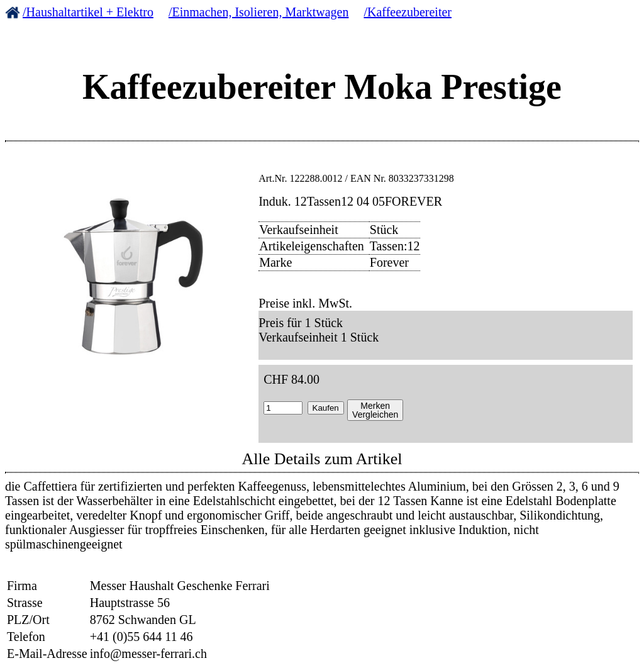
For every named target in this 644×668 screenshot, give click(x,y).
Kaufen (326, 408)
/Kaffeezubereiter (408, 12)
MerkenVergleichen (375, 410)
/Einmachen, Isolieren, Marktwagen (259, 12)
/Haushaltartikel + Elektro (88, 12)
